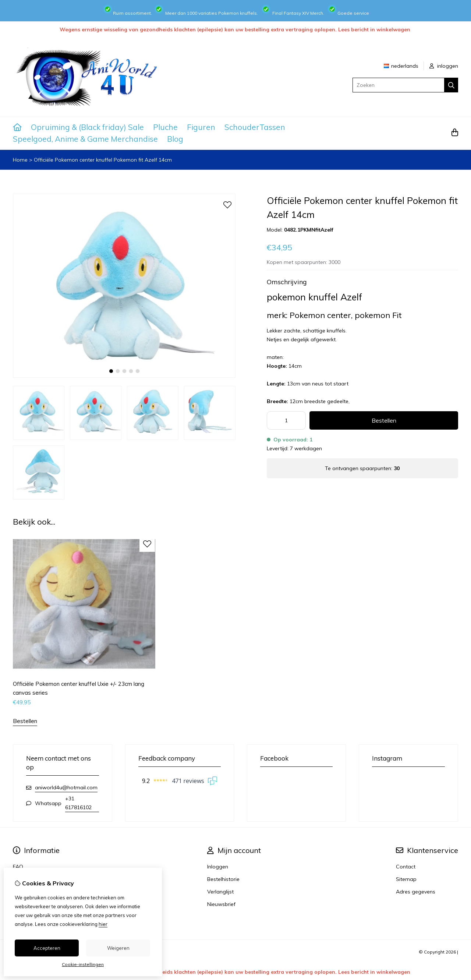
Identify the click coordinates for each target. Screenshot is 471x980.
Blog (175, 139)
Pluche (165, 127)
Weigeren (118, 948)
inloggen (444, 66)
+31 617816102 (78, 803)
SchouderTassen (255, 127)
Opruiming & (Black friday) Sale (87, 127)
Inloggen (218, 867)
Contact (406, 867)
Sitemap (406, 879)
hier (103, 924)
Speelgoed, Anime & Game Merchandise (85, 139)
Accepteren (47, 948)
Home (20, 160)
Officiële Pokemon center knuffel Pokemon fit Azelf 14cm (103, 160)
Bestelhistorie (223, 879)
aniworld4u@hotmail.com (66, 787)
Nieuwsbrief (221, 904)
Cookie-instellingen (83, 964)
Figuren (201, 127)
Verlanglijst (220, 892)
